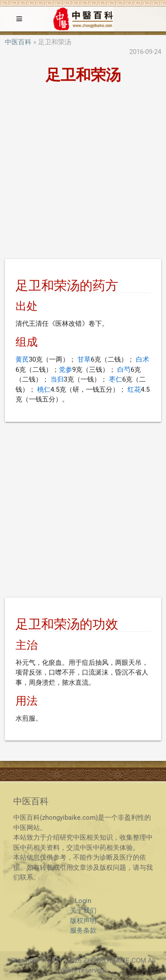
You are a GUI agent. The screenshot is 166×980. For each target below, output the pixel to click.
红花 (134, 390)
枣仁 (116, 379)
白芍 (124, 370)
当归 (57, 379)
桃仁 (44, 390)
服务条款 (83, 930)
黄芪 (22, 359)
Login (83, 901)
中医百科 (18, 42)
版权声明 (83, 921)
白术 (143, 359)
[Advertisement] (83, 173)
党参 (66, 370)
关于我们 (83, 911)
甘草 (84, 359)
